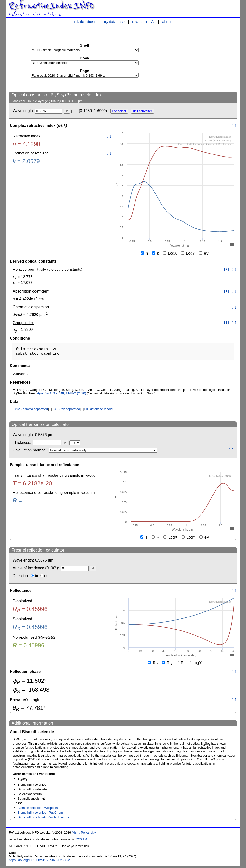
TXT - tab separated (66, 411)
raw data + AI (143, 22)
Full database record (98, 411)
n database (114, 22)
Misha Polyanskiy (84, 834)
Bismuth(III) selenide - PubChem (40, 814)
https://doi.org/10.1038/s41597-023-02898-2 (39, 862)
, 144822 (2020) (62, 395)
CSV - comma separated (31, 411)
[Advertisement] (201, 59)
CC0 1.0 (81, 841)
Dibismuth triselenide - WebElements (43, 819)
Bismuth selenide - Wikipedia (38, 810)
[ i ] (234, 125)
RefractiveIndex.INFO (51, 6)
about (167, 22)
